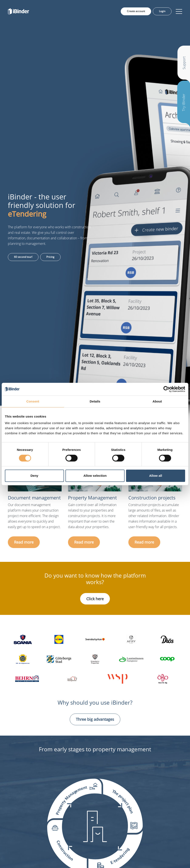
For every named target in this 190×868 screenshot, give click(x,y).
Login (162, 11)
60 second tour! (23, 257)
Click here (95, 599)
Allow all (156, 476)
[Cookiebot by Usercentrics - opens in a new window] (167, 389)
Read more (24, 542)
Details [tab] (95, 401)
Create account (136, 11)
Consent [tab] (33, 401)
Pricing (50, 257)
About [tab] (157, 401)
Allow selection (95, 476)
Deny (34, 476)
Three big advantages (95, 719)
